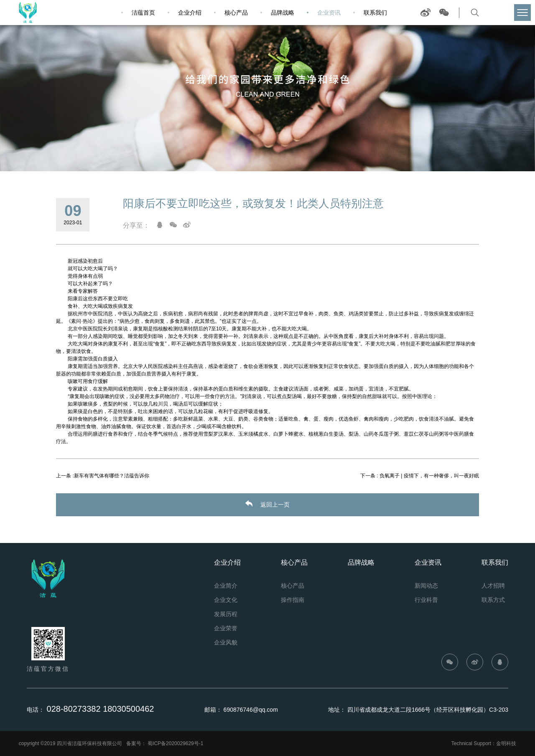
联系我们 (375, 13)
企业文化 (226, 600)
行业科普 (426, 600)
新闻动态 (426, 586)
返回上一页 (267, 504)
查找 (491, 13)
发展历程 (226, 614)
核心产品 (236, 13)
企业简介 (226, 586)
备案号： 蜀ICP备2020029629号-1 (165, 743)
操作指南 (293, 600)
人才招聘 (493, 586)
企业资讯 (329, 13)
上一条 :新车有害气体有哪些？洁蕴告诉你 (103, 476)
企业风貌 (226, 642)
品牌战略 (283, 13)
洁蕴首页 (143, 13)
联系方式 (493, 600)
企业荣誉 (226, 628)
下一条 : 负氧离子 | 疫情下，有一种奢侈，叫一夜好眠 (420, 476)
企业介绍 (190, 13)
